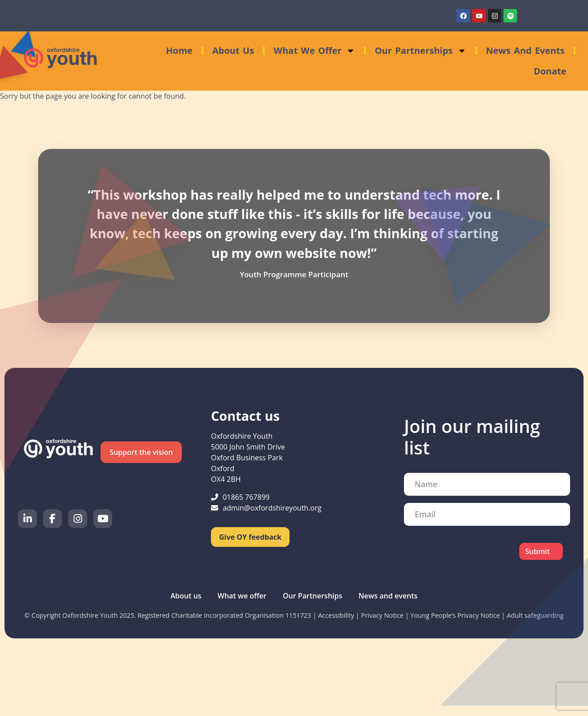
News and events (525, 50)
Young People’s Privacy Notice (455, 615)
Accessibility (336, 615)
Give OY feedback (250, 537)
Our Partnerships (421, 51)
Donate (550, 71)
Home (179, 50)
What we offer (314, 51)
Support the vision (141, 452)
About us (233, 50)
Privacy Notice (382, 615)
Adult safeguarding (535, 615)
